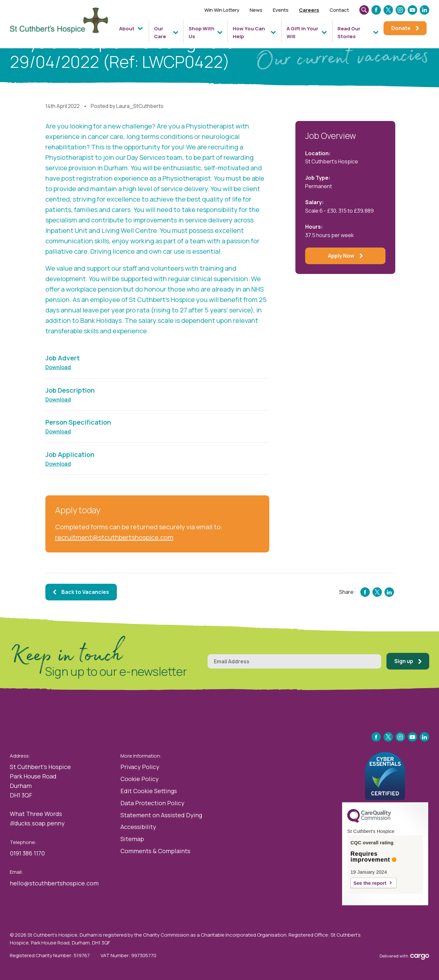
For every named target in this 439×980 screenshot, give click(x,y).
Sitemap (132, 839)
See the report (370, 883)
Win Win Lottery (222, 10)
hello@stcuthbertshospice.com (54, 883)
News (256, 10)
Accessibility (138, 827)
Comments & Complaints (155, 851)
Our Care (160, 32)
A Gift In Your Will (302, 32)
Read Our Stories (349, 32)
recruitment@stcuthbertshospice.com (114, 537)
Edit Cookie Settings (149, 791)
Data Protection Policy (152, 803)
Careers (309, 10)
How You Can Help (249, 32)
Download (58, 367)
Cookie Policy (140, 779)
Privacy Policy (140, 767)
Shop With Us (202, 32)
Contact (339, 10)
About (127, 29)
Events (281, 10)
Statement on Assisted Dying (161, 815)
